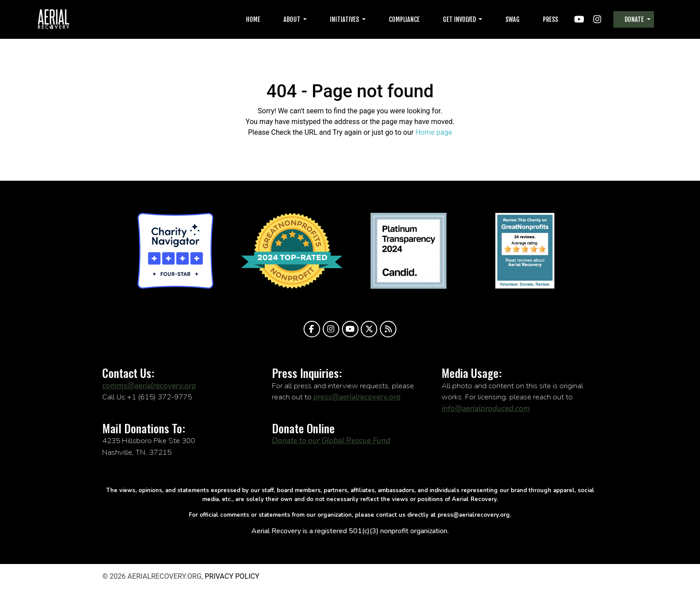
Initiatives (345, 19)
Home (253, 19)
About (293, 19)
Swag (512, 19)
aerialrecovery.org (54, 19)
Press (550, 19)
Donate (635, 19)
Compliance (404, 19)
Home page (433, 132)
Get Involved (460, 19)
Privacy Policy (232, 576)
